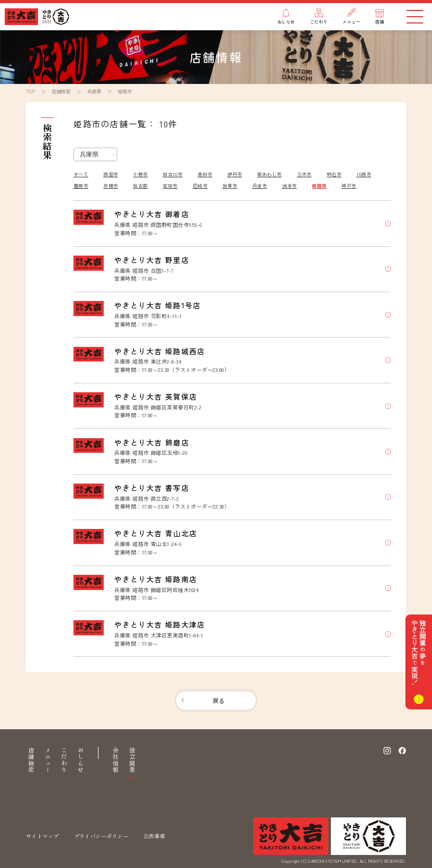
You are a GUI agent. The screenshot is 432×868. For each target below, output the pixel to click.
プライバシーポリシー (101, 836)
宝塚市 (170, 186)
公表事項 (154, 836)
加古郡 (140, 186)
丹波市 (260, 186)
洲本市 (289, 186)
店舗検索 (31, 760)
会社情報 (116, 760)
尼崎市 (200, 186)
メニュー (48, 760)
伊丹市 (234, 174)
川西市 (364, 174)
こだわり (64, 760)
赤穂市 (110, 186)
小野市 (140, 174)
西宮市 (110, 174)
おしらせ (81, 760)
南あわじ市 (269, 174)
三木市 (304, 174)
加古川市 (172, 174)
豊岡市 (81, 186)
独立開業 (132, 760)
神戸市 (349, 186)
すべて (81, 174)
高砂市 (205, 174)
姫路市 (319, 186)
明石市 (334, 174)
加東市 (230, 186)
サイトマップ (42, 836)
